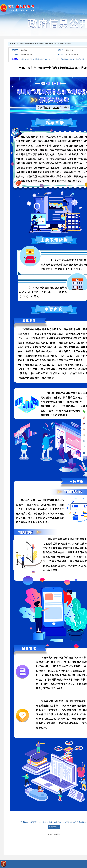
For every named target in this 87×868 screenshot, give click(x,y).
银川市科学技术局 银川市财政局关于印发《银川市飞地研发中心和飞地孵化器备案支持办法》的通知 (53, 59)
